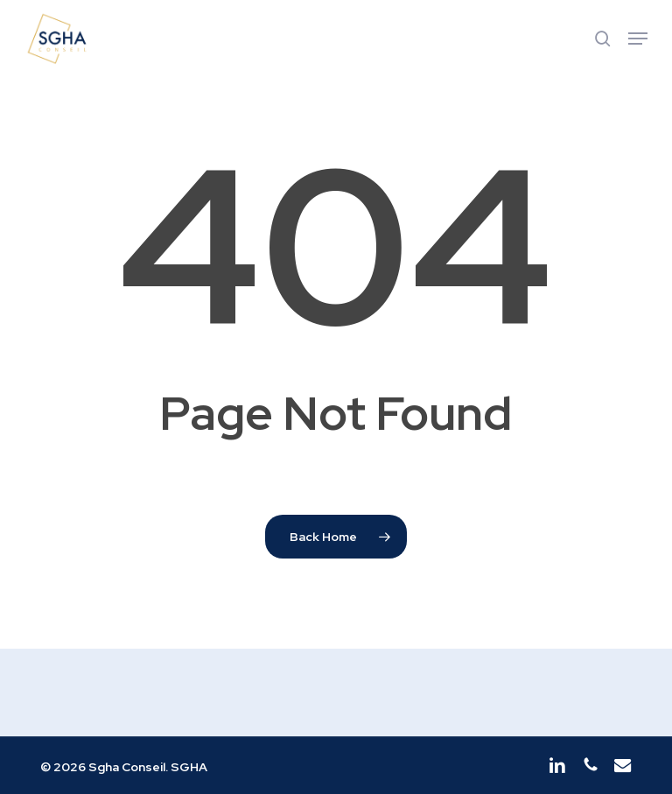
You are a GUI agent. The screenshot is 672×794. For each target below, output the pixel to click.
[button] (638, 39)
